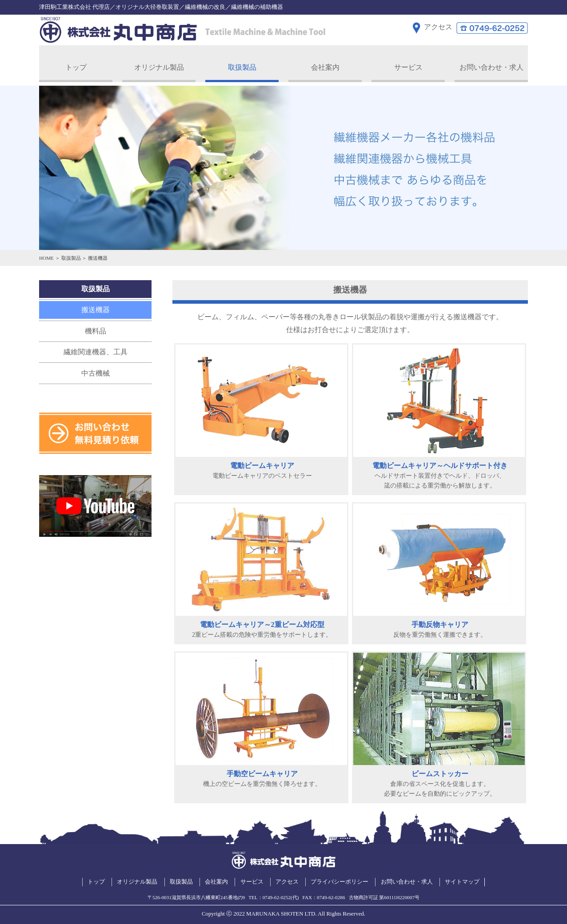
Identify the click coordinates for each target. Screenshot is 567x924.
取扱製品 (242, 65)
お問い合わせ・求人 (491, 65)
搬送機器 (96, 307)
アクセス (287, 880)
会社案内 (325, 65)
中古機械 (96, 371)
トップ (76, 65)
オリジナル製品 (159, 65)
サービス (408, 65)
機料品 (96, 328)
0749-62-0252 (277, 895)
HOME (46, 255)
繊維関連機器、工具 (96, 350)
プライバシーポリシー (339, 880)
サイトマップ (462, 880)
